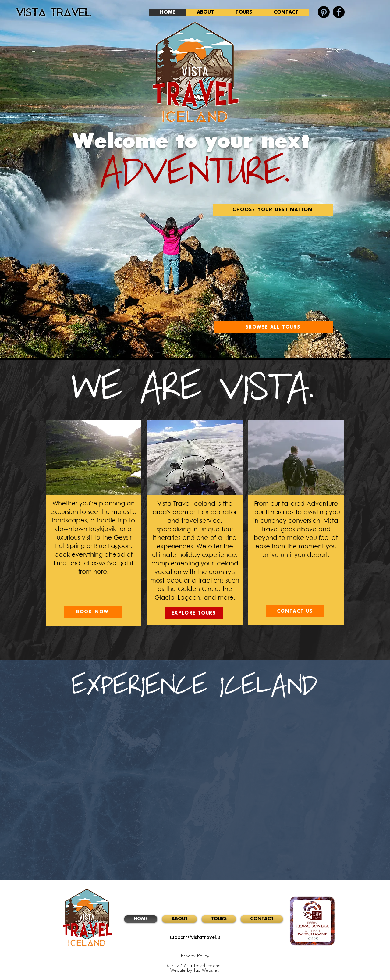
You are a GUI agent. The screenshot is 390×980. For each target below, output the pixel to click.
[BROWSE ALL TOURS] (273, 327)
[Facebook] (339, 12)
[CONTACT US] (295, 611)
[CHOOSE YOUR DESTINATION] (273, 210)
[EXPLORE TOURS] (194, 613)
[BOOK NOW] (93, 612)
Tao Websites (206, 970)
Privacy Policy (195, 956)
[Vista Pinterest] (324, 12)
